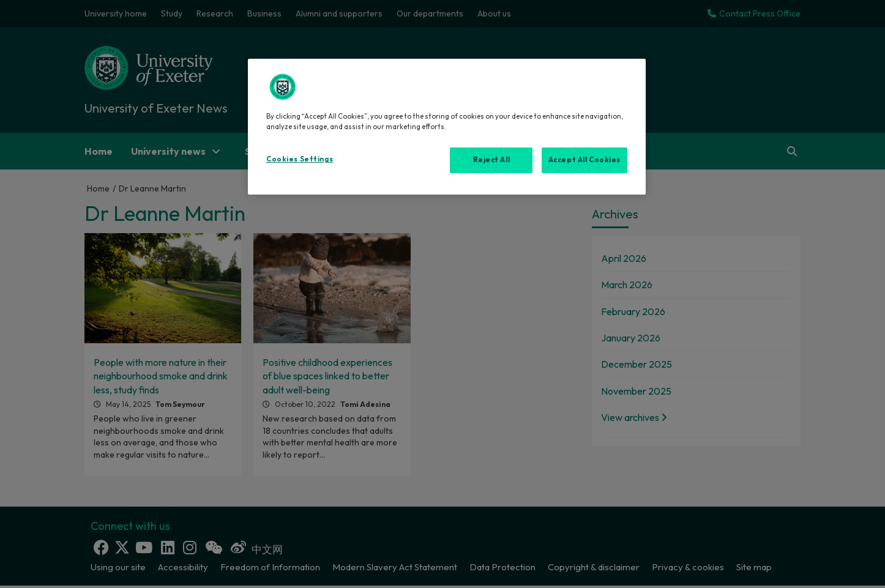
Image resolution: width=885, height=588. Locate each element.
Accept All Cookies (584, 160)
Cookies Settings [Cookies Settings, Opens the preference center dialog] (300, 159)
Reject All (492, 160)
